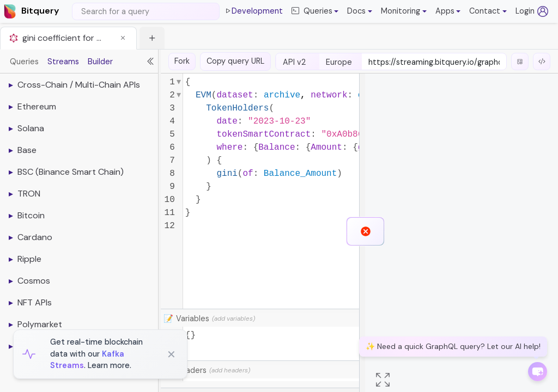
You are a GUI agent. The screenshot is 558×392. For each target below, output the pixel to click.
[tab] (68, 38)
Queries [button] (312, 11)
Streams (63, 62)
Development (253, 11)
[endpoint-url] (434, 63)
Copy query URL (235, 61)
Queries (24, 62)
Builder (100, 62)
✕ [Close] (171, 354)
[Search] (146, 11)
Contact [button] (485, 11)
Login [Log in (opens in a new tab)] (532, 11)
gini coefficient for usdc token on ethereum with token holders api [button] (63, 38)
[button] (360, 11)
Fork (182, 61)
